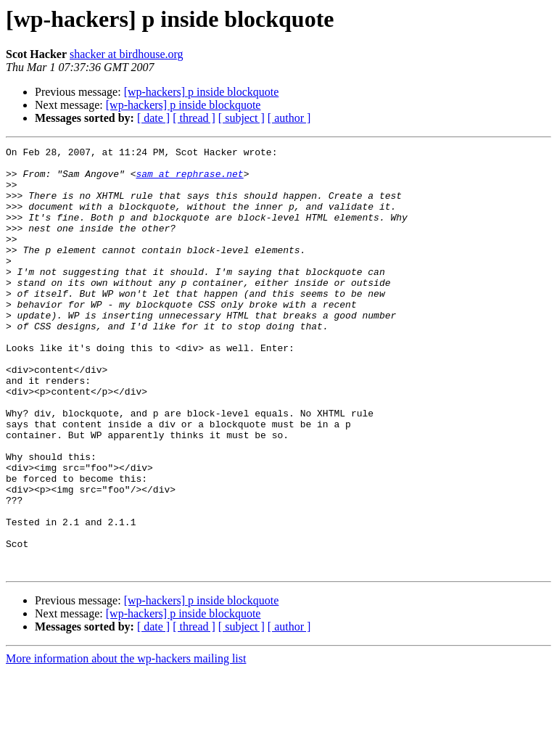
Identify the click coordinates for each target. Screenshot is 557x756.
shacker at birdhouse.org (127, 54)
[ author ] (289, 118)
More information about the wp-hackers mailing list (126, 743)
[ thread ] (194, 118)
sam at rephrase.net (189, 180)
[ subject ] (242, 118)
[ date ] (153, 118)
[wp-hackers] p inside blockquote (202, 92)
